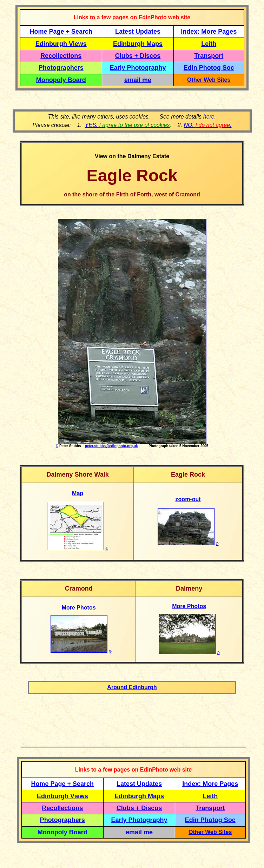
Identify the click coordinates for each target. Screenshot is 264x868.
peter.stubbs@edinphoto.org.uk (111, 446)
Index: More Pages (209, 32)
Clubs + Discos (138, 56)
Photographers (61, 68)
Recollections (61, 56)
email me (138, 80)
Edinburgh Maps (138, 44)
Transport (209, 56)
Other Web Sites (209, 80)
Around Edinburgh (132, 687)
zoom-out (188, 499)
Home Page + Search (61, 32)
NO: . (207, 125)
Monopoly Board (61, 80)
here (209, 117)
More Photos (79, 608)
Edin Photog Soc (209, 68)
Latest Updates (138, 32)
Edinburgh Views (61, 44)
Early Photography (138, 68)
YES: (127, 125)
